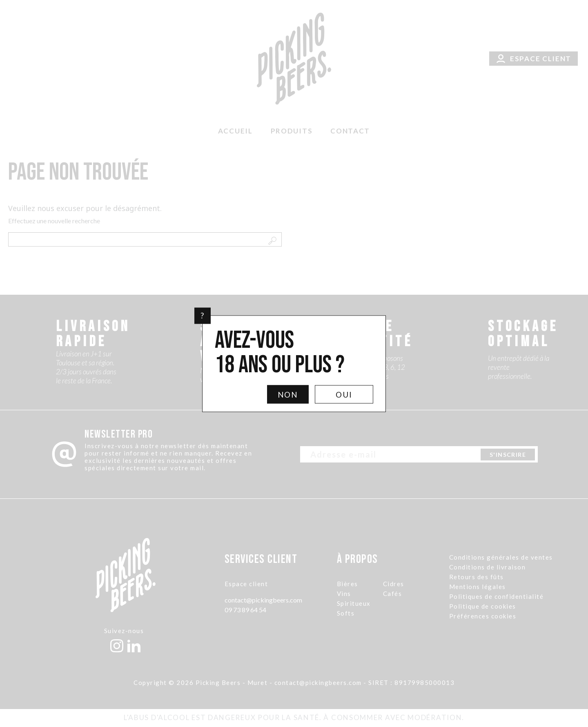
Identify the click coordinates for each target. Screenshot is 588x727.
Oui (344, 394)
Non (288, 394)
